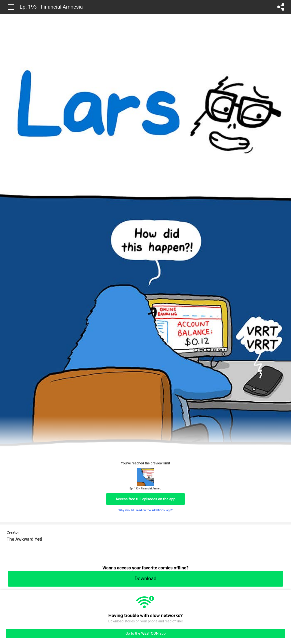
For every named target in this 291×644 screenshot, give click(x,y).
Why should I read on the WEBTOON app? (146, 510)
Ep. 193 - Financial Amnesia (51, 7)
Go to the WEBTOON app (145, 633)
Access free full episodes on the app (145, 499)
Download (145, 578)
